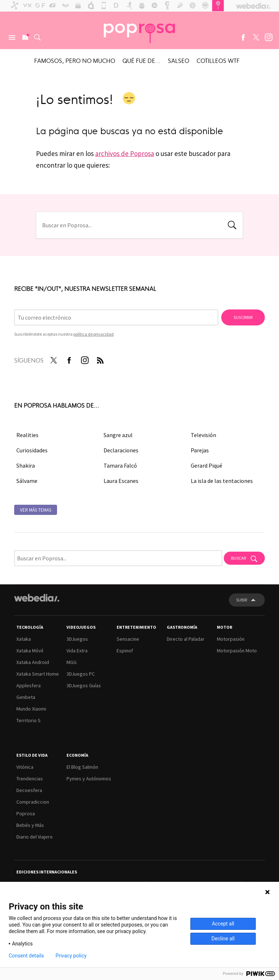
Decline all (223, 939)
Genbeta (26, 697)
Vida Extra (77, 651)
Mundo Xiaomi (31, 709)
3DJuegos (77, 639)
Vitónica (25, 767)
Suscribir (243, 317)
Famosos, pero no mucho (75, 60)
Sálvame (27, 481)
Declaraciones (121, 450)
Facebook (243, 37)
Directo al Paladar (186, 639)
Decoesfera (29, 790)
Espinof (125, 651)
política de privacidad (94, 334)
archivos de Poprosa (125, 153)
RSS (100, 359)
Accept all (223, 924)
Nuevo (25, 37)
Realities (27, 435)
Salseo (179, 60)
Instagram (268, 37)
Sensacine (128, 639)
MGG (72, 662)
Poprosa (26, 813)
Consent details (26, 956)
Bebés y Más (30, 825)
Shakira (26, 465)
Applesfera (29, 685)
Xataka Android (33, 662)
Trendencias (30, 779)
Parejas (200, 450)
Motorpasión (231, 639)
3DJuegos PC (81, 674)
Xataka (24, 639)
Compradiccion (33, 802)
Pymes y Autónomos (89, 779)
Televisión (203, 435)
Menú (12, 37)
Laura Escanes (121, 481)
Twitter (256, 37)
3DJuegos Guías (84, 685)
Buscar (37, 37)
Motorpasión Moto (237, 651)
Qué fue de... (141, 60)
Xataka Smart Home (38, 674)
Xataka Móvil (30, 651)
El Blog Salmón (82, 767)
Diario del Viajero (35, 837)
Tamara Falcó (120, 465)
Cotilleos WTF (218, 60)
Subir (242, 600)
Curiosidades (32, 450)
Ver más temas (36, 510)
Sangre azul (118, 435)
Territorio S (29, 720)
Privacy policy (71, 956)
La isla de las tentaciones (222, 481)
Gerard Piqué (207, 465)
